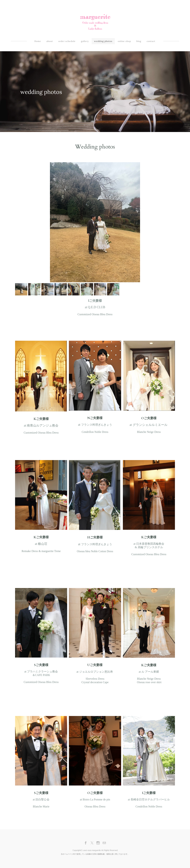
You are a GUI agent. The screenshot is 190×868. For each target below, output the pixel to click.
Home (38, 41)
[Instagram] (98, 843)
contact (151, 41)
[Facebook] (86, 843)
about (50, 41)
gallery (85, 41)
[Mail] (104, 843)
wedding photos (103, 41)
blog (139, 41)
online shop (124, 41)
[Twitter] (92, 843)
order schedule (67, 41)
